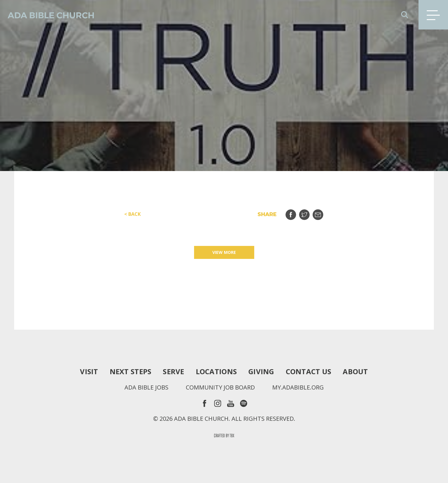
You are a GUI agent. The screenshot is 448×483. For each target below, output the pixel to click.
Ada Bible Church (47, 15)
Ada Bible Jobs (146, 387)
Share (294, 212)
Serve (173, 372)
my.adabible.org (298, 387)
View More (224, 252)
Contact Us (309, 372)
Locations (216, 372)
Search (405, 15)
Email (322, 212)
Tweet (308, 212)
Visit (89, 372)
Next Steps (131, 372)
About (355, 372)
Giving (261, 372)
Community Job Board (220, 387)
